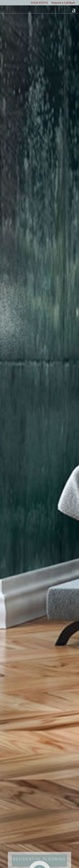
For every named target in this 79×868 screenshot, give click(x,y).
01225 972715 (39, 3)
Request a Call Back (63, 3)
